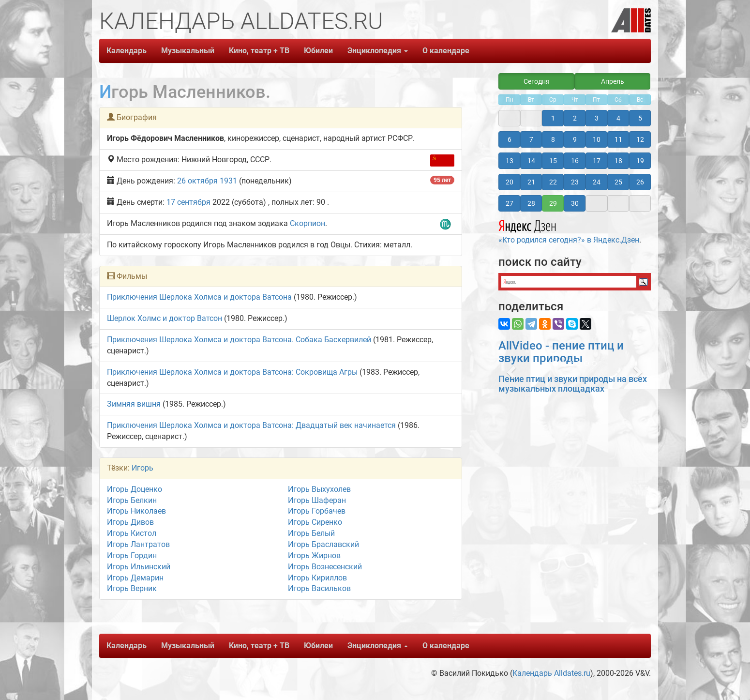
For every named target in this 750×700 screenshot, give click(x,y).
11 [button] (618, 139)
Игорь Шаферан (317, 500)
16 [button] (575, 161)
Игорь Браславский (323, 544)
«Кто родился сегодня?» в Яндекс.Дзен (569, 230)
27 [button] (510, 203)
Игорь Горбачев (317, 511)
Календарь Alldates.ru (551, 673)
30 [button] (575, 203)
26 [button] (640, 182)
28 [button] (531, 203)
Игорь (142, 468)
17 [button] (597, 161)
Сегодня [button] (537, 81)
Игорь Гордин (132, 555)
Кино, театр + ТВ (259, 51)
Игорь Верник (132, 588)
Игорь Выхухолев (319, 489)
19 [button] (640, 161)
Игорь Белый (311, 533)
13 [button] (510, 161)
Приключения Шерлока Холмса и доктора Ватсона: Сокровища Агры (232, 372)
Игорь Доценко (135, 489)
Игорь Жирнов (314, 555)
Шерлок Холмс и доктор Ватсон (165, 318)
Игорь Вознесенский (325, 567)
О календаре (446, 51)
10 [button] (597, 139)
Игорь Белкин (132, 500)
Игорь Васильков (319, 588)
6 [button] (510, 139)
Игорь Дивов (130, 522)
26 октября (197, 181)
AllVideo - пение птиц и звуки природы (561, 352)
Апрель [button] (613, 81)
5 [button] (640, 118)
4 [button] (618, 118)
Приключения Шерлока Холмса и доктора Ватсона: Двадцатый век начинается (251, 425)
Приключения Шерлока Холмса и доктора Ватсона (199, 297)
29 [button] (553, 203)
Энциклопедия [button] (378, 51)
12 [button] (640, 139)
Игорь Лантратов (138, 544)
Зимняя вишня (134, 404)
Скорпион (307, 223)
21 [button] (531, 182)
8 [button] (553, 139)
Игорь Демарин (135, 578)
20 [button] (510, 182)
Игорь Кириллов (317, 578)
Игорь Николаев (136, 511)
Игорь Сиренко (315, 522)
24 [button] (597, 182)
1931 (228, 181)
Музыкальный (188, 51)
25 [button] (618, 182)
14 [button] (531, 161)
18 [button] (618, 161)
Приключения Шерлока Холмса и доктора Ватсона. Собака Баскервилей (239, 340)
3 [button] (597, 118)
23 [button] (575, 182)
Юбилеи (318, 51)
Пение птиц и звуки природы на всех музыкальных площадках (573, 384)
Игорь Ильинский (139, 567)
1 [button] (553, 118)
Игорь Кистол (132, 533)
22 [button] (553, 182)
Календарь (127, 51)
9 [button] (575, 139)
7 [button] (531, 139)
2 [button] (575, 118)
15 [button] (553, 161)
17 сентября (188, 202)
